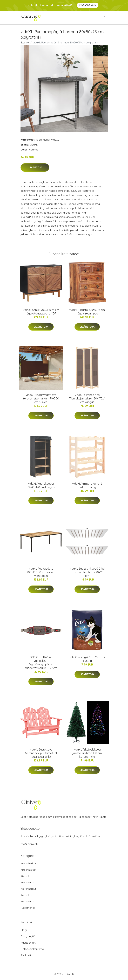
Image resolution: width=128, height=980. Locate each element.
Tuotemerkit (43, 140)
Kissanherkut (28, 863)
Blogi (24, 930)
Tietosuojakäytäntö (32, 949)
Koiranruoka (28, 901)
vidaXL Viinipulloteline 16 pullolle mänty (87, 485)
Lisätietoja (35, 167)
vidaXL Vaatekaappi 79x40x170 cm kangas (41, 485)
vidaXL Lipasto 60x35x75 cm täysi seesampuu (87, 312)
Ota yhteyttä (28, 936)
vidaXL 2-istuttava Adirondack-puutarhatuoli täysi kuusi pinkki (41, 753)
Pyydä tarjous (88, 5)
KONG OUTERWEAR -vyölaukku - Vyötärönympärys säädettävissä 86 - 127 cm (41, 663)
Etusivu (25, 42)
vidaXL (55, 140)
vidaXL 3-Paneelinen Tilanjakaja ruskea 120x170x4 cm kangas (87, 398)
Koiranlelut (27, 895)
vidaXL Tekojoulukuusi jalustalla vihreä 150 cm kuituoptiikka (87, 753)
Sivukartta (26, 955)
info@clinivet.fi (29, 844)
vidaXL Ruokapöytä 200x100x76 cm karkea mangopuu (41, 572)
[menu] (105, 18)
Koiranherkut (28, 889)
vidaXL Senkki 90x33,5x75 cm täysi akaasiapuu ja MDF (41, 312)
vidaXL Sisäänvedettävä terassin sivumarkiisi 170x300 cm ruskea (41, 398)
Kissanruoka (28, 882)
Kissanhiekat (28, 870)
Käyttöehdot (28, 943)
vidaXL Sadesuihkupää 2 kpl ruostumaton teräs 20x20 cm (87, 572)
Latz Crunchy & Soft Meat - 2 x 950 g (87, 659)
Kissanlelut (27, 876)
